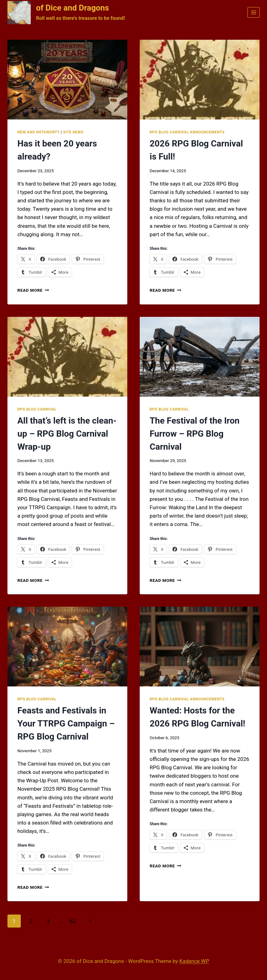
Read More (33, 290)
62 (73, 921)
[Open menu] (253, 12)
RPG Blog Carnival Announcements (187, 132)
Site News (73, 132)
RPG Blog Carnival (37, 409)
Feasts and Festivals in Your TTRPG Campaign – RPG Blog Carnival (66, 724)
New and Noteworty (39, 132)
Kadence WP (194, 961)
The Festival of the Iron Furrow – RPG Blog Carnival (195, 434)
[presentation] (67, 80)
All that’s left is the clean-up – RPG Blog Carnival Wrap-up (67, 434)
